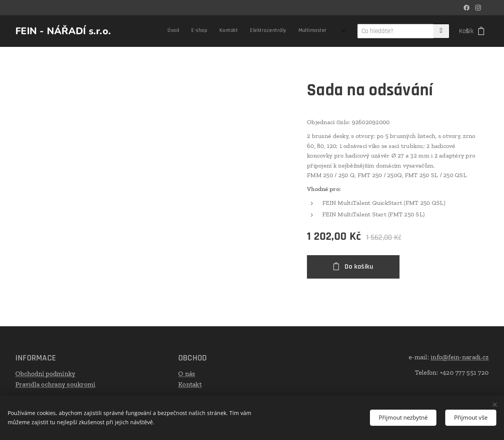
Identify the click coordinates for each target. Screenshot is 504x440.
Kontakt (190, 384)
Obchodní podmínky (45, 374)
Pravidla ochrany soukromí (55, 384)
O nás (187, 374)
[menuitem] (197, 31)
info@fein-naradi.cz (460, 357)
